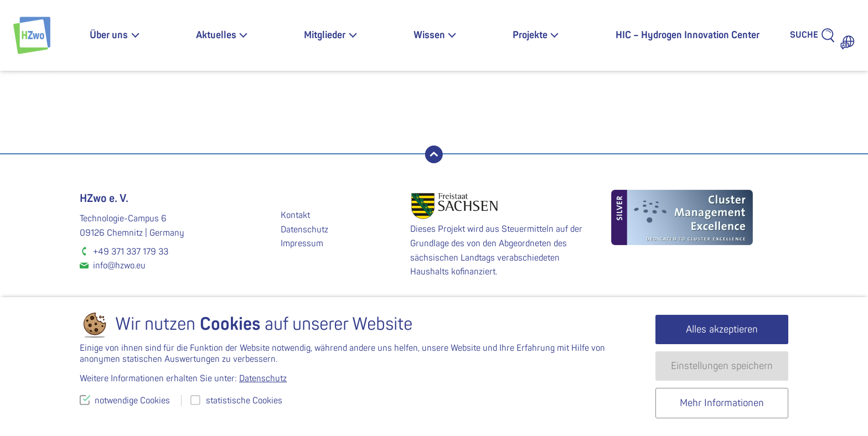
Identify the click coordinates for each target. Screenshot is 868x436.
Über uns (109, 35)
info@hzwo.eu (119, 266)
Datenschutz (304, 230)
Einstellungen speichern (722, 366)
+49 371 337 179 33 (131, 252)
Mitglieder (325, 35)
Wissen (429, 35)
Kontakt (295, 215)
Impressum (302, 243)
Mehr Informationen (722, 403)
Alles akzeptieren (722, 329)
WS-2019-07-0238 (257, 132)
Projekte (530, 35)
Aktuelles (216, 35)
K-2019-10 (611, 132)
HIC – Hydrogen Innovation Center (688, 35)
